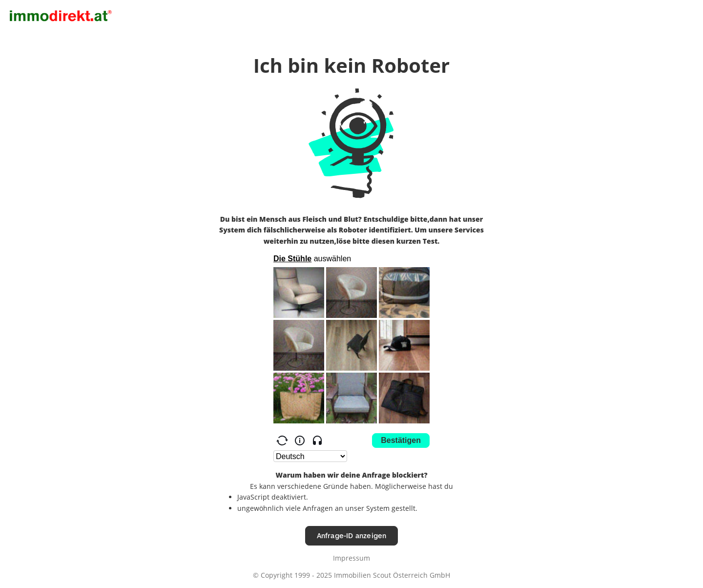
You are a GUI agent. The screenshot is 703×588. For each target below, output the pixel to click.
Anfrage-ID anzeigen (352, 535)
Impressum (351, 558)
